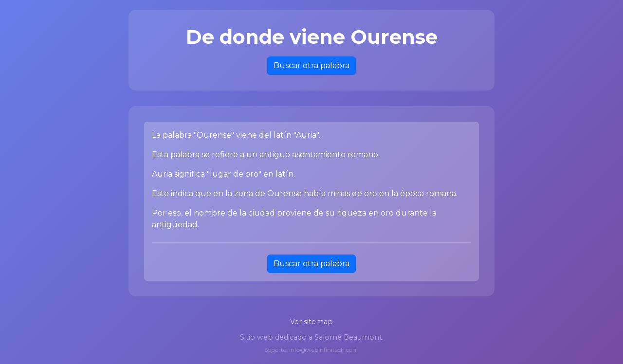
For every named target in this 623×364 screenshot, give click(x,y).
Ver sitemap (311, 322)
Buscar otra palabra (311, 65)
